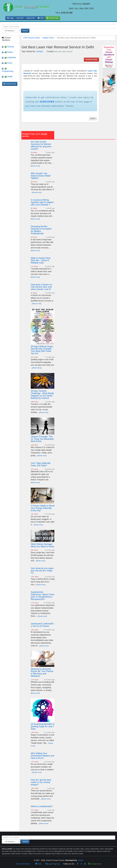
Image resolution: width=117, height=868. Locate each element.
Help (41, 18)
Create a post (10, 84)
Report (93, 118)
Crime (7, 63)
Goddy (81, 860)
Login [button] (10, 18)
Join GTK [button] (20, 18)
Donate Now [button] (53, 18)
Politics (7, 52)
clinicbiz (40, 51)
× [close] (94, 94)
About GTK (31, 18)
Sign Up (57, 864)
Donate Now (95, 864)
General (8, 47)
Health (7, 77)
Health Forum (48, 38)
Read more (35, 166)
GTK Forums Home (32, 38)
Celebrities (9, 58)
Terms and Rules (23, 864)
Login (49, 864)
